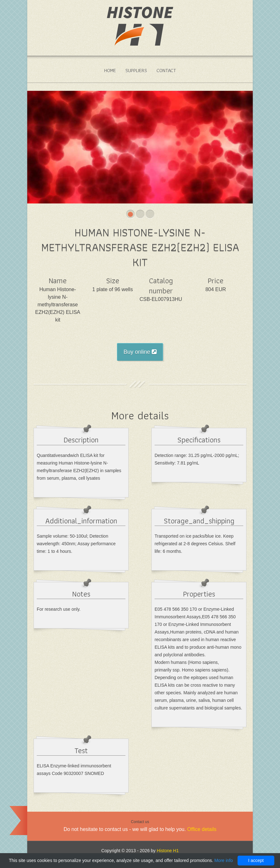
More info (224, 860)
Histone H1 (168, 851)
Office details (202, 829)
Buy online (140, 352)
